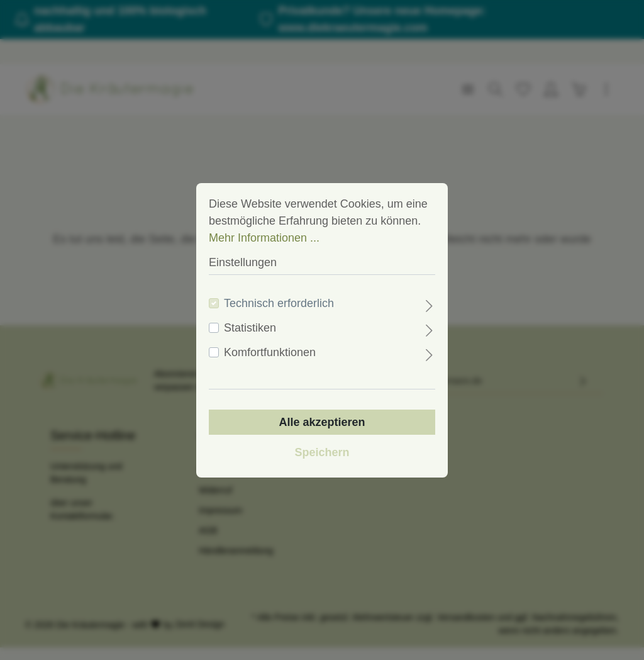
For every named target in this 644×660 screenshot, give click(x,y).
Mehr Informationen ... (264, 238)
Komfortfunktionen (270, 352)
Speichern (322, 452)
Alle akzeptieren (322, 422)
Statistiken (250, 328)
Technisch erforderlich (279, 303)
